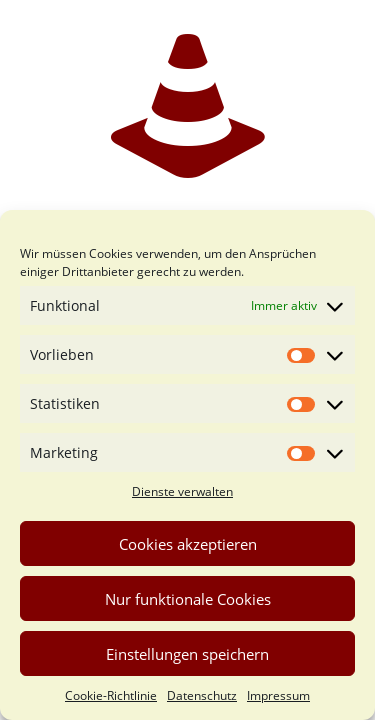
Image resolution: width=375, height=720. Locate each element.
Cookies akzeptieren (188, 544)
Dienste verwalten (182, 491)
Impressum (278, 695)
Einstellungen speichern (187, 654)
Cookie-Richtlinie (111, 695)
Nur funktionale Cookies (188, 599)
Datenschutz (202, 695)
